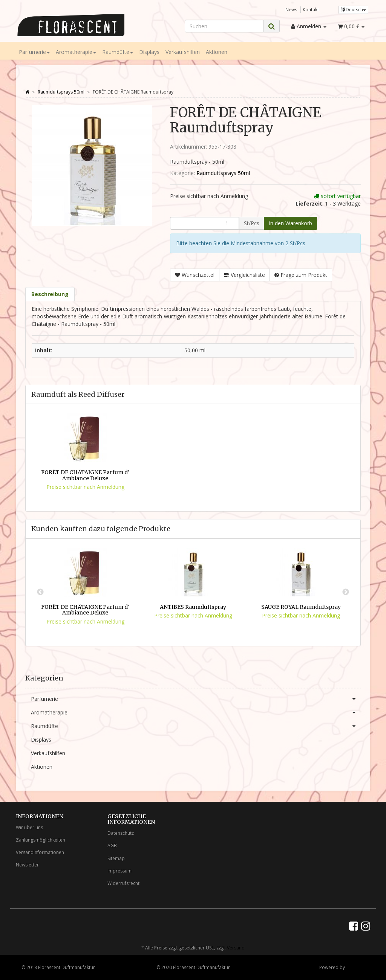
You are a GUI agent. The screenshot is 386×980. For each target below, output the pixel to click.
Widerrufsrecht (123, 883)
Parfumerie (34, 52)
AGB (112, 846)
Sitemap (116, 858)
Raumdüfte (118, 52)
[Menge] (204, 223)
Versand (236, 948)
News (291, 9)
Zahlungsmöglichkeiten (41, 840)
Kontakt (311, 9)
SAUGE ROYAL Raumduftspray (301, 607)
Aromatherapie (76, 52)
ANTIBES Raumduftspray (193, 607)
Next (346, 592)
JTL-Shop (355, 967)
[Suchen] (224, 26)
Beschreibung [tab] (50, 294)
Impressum (119, 871)
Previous (40, 592)
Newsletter (27, 865)
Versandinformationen (40, 852)
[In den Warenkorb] (290, 223)
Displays (149, 52)
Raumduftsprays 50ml (223, 173)
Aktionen (217, 52)
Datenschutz (121, 833)
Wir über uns (29, 827)
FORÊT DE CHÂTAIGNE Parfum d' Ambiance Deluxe (85, 475)
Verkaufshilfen (183, 52)
